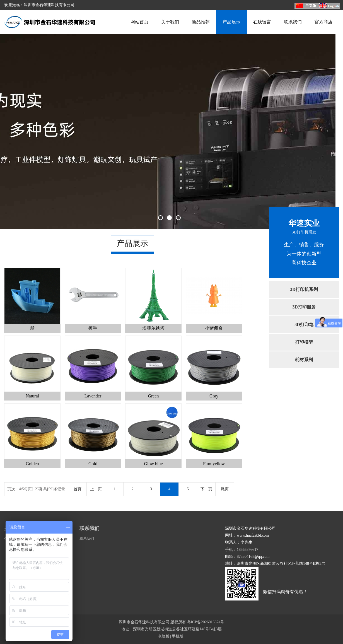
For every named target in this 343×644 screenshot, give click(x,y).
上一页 (96, 489)
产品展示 (231, 22)
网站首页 (139, 22)
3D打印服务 (304, 307)
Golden (32, 464)
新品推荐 (201, 22)
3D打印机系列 (304, 289)
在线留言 (262, 22)
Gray (214, 396)
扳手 (93, 328)
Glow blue (153, 464)
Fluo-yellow (214, 464)
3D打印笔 (304, 325)
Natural (32, 396)
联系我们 (293, 22)
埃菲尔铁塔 (153, 328)
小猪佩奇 (214, 328)
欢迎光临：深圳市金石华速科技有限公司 (39, 5)
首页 (78, 489)
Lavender (93, 396)
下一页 (206, 489)
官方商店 (323, 22)
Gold (93, 464)
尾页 (225, 489)
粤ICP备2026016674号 (206, 622)
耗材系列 (304, 360)
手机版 (178, 636)
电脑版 (163, 636)
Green (153, 396)
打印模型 (304, 342)
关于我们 (170, 22)
